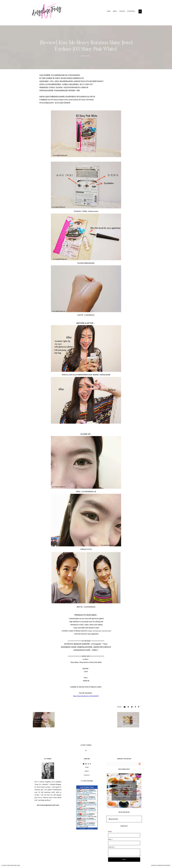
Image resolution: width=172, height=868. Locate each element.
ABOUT (115, 11)
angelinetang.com (13, 865)
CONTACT (122, 11)
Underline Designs (164, 865)
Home (109, 11)
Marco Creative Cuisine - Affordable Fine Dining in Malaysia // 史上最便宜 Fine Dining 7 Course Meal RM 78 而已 (124, 791)
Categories (131, 11)
